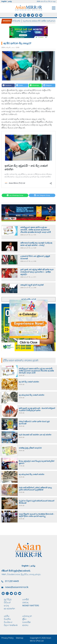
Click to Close (28, 342)
